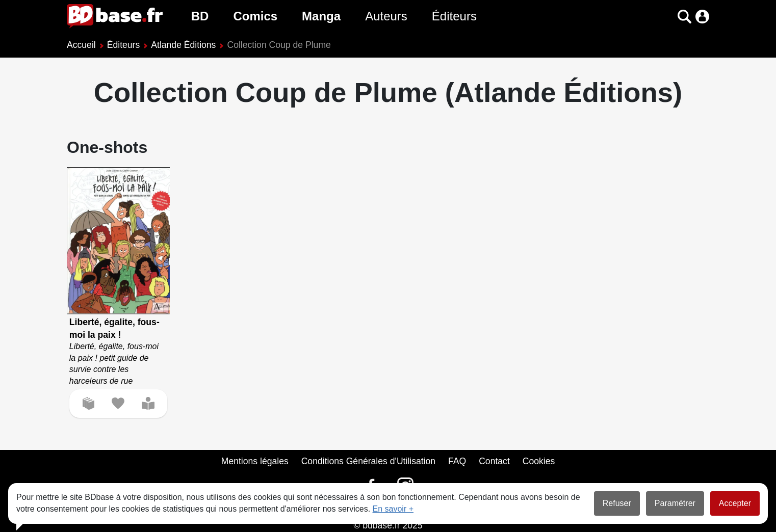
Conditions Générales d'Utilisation (369, 461)
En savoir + (393, 509)
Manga (321, 16)
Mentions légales (255, 461)
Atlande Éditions (183, 45)
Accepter (735, 503)
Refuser (617, 503)
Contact (494, 461)
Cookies (539, 461)
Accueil (81, 45)
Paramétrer (675, 503)
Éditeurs (454, 16)
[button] (684, 17)
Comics (255, 16)
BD (200, 16)
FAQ (457, 461)
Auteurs (386, 16)
